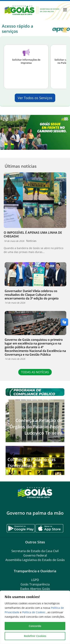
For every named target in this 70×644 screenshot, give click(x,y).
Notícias (31, 241)
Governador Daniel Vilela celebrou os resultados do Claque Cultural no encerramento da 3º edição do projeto (32, 295)
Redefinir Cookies (35, 636)
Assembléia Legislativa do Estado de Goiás (35, 560)
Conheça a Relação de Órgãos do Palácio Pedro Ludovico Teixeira (36, 426)
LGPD (35, 580)
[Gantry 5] (35, 492)
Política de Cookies (34, 612)
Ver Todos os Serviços (35, 98)
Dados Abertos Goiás (35, 589)
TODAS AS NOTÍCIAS (35, 372)
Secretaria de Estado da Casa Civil (35, 551)
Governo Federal (35, 555)
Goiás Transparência (35, 584)
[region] (35, 617)
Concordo (35, 626)
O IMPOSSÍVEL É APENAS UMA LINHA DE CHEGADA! (33, 234)
